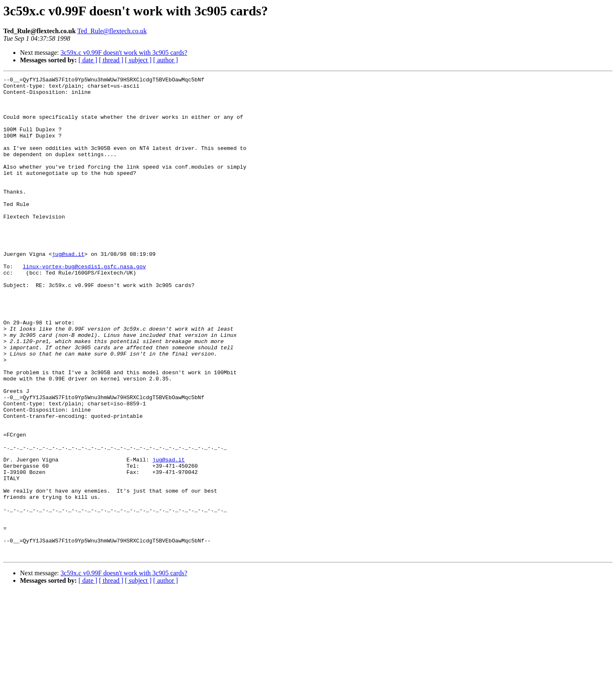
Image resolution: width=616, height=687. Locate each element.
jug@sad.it (68, 290)
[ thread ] (111, 60)
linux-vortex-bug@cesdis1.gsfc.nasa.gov (84, 305)
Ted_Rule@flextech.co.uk (112, 31)
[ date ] (88, 60)
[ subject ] (138, 60)
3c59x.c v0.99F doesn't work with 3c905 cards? (124, 53)
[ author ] (166, 60)
